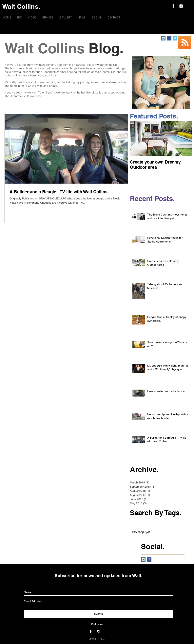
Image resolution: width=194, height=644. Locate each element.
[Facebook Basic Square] (169, 38)
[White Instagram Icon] (181, 6)
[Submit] (98, 614)
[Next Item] (186, 139)
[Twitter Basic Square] (175, 38)
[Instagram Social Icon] (163, 38)
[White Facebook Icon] (173, 6)
